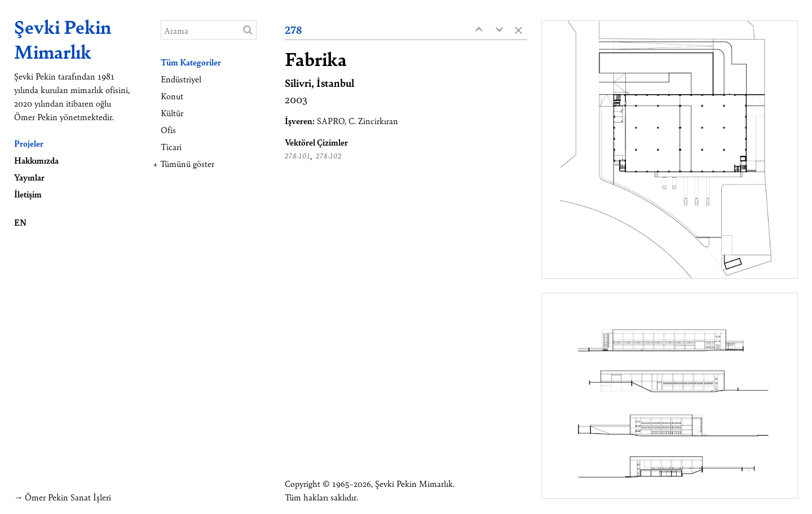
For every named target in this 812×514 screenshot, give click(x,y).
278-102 (329, 156)
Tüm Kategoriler (191, 62)
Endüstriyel (181, 79)
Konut (172, 96)
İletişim (28, 194)
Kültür (172, 113)
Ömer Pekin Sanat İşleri (68, 497)
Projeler (29, 143)
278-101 (297, 156)
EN (20, 222)
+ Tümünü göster (184, 163)
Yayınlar (29, 177)
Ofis (168, 129)
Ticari (171, 146)
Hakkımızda (36, 160)
